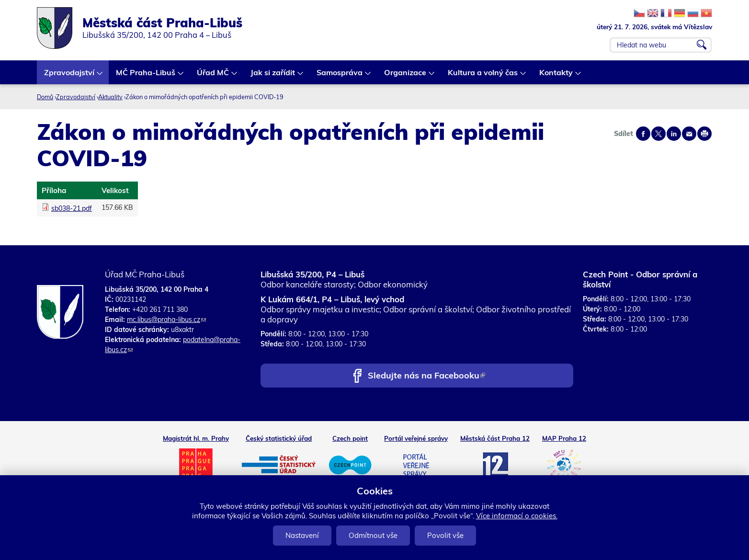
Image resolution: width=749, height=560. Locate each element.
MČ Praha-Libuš (146, 76)
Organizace (406, 76)
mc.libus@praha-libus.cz (166, 320)
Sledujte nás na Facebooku (426, 376)
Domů (45, 97)
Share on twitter (658, 134)
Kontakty (556, 76)
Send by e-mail (689, 134)
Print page (704, 134)
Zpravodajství (70, 76)
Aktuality (110, 97)
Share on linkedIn (674, 134)
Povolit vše (445, 535)
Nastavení (302, 535)
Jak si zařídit (273, 76)
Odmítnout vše (373, 535)
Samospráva (340, 76)
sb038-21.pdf (72, 208)
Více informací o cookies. (517, 516)
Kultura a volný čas (483, 76)
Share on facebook (643, 134)
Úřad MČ (213, 76)
